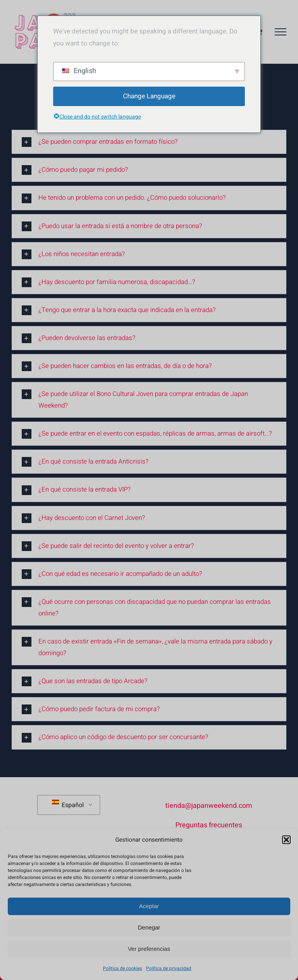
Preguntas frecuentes (209, 825)
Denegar (149, 927)
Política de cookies (122, 968)
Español (68, 805)
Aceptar (149, 906)
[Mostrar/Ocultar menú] (281, 32)
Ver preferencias (149, 949)
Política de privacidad (169, 968)
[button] (286, 840)
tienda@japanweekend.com (209, 806)
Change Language (149, 96)
